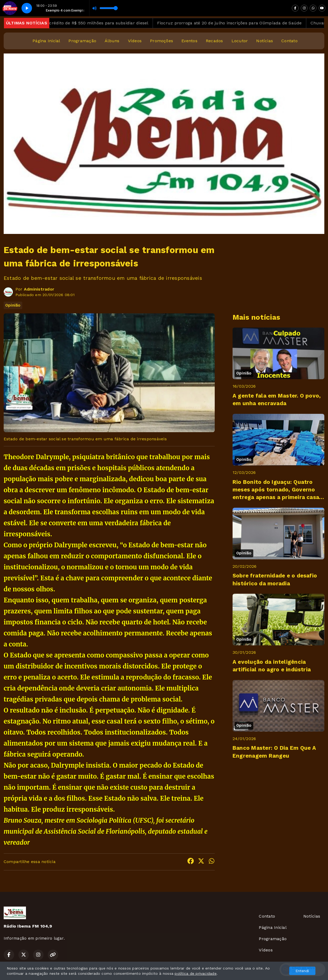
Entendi (302, 971)
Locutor (240, 41)
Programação (82, 41)
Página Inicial (46, 41)
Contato (289, 41)
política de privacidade (196, 973)
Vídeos (135, 41)
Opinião (13, 305)
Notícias (265, 41)
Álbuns (112, 41)
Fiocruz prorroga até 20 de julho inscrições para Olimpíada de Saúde (239, 23)
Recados (214, 41)
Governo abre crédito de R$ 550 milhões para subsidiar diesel (94, 23)
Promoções (162, 41)
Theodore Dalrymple (36, 457)
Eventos (189, 41)
